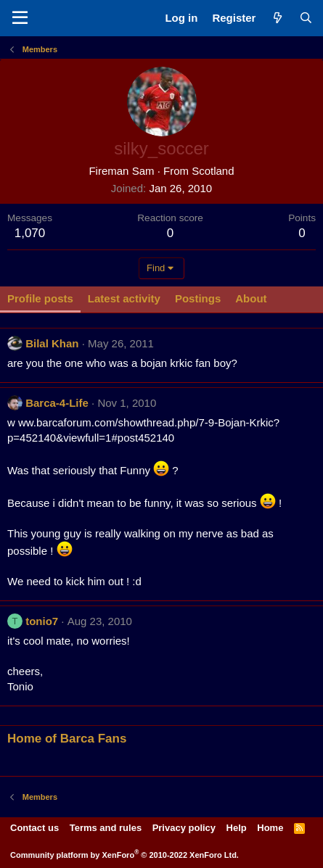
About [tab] (251, 298)
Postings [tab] (198, 298)
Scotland (213, 171)
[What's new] (277, 18)
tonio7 (42, 621)
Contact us (34, 828)
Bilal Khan (52, 343)
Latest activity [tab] (124, 298)
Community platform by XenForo (124, 855)
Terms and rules (106, 828)
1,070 (30, 233)
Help (237, 828)
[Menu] (20, 18)
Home (270, 828)
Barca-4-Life (57, 403)
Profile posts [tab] (40, 298)
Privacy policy (184, 828)
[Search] (306, 18)
